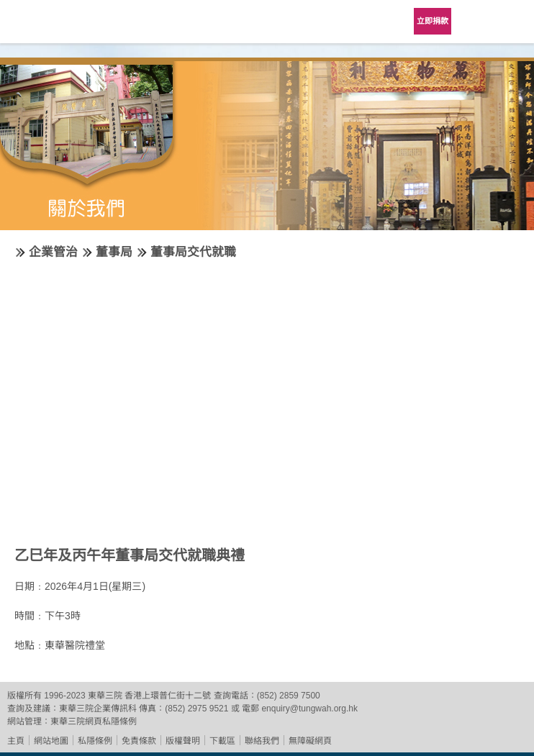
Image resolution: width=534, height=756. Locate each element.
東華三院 (52, 26)
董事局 (114, 252)
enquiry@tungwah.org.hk (309, 709)
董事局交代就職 (193, 252)
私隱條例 (95, 741)
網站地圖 (51, 741)
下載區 (222, 741)
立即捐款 (433, 21)
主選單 (512, 22)
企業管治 (53, 252)
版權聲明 (183, 741)
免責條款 (139, 741)
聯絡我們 (262, 741)
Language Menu (476, 22)
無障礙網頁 (310, 741)
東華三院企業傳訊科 (98, 709)
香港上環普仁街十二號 (168, 696)
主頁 (16, 741)
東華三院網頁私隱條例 (94, 721)
